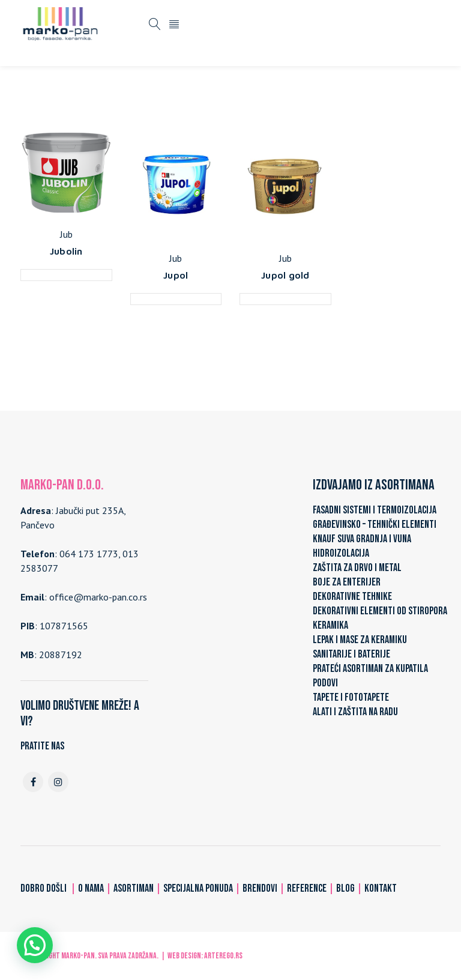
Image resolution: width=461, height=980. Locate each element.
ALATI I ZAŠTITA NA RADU (355, 712)
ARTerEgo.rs (223, 956)
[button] (35, 945)
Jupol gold (285, 275)
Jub (66, 234)
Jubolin (66, 251)
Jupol (176, 275)
